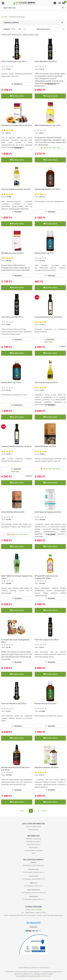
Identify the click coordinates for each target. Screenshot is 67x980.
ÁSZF (34, 853)
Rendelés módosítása (34, 839)
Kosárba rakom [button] (17, 96)
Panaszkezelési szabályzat (34, 850)
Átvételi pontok (33, 830)
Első (22, 811)
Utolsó (44, 811)
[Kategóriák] (3, 3)
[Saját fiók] (59, 3)
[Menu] (55, 3)
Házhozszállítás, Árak (34, 827)
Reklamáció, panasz (34, 845)
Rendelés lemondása (33, 842)
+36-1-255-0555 (36, 910)
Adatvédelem (34, 848)
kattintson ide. (47, 976)
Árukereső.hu (33, 927)
